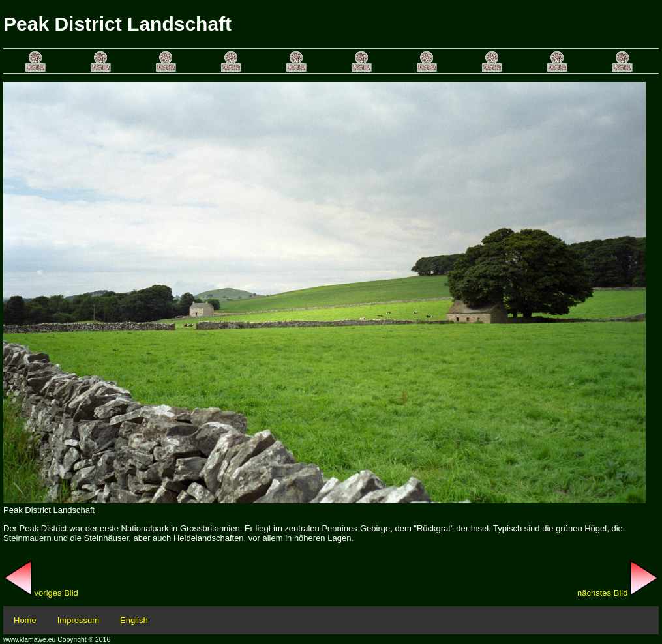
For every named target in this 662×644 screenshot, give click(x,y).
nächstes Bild (618, 593)
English (134, 620)
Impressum (78, 620)
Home (25, 620)
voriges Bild (41, 593)
